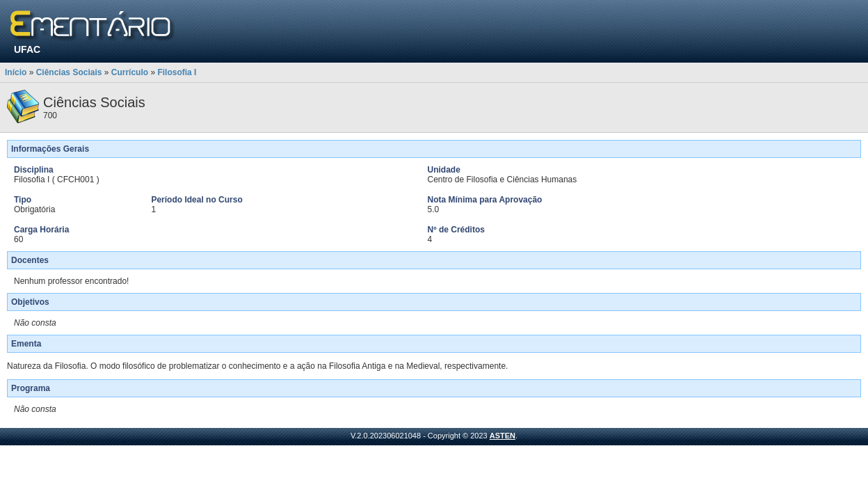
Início (16, 72)
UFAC (27, 49)
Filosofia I (177, 72)
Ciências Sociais (69, 72)
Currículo (130, 72)
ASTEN (503, 436)
